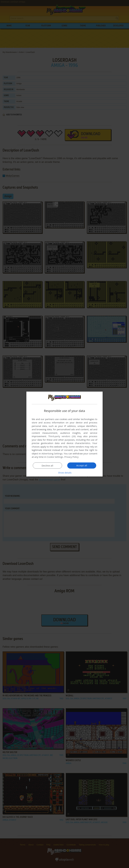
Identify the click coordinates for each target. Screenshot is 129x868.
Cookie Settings (55, 457)
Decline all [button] (47, 466)
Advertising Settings (52, 453)
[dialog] (64, 434)
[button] (64, 473)
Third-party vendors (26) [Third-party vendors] (62, 436)
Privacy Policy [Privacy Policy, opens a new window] (72, 457)
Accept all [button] (82, 465)
